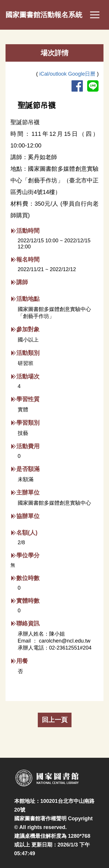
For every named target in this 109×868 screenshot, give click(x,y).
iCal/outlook (54, 74)
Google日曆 (82, 74)
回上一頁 (55, 720)
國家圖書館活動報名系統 (44, 15)
